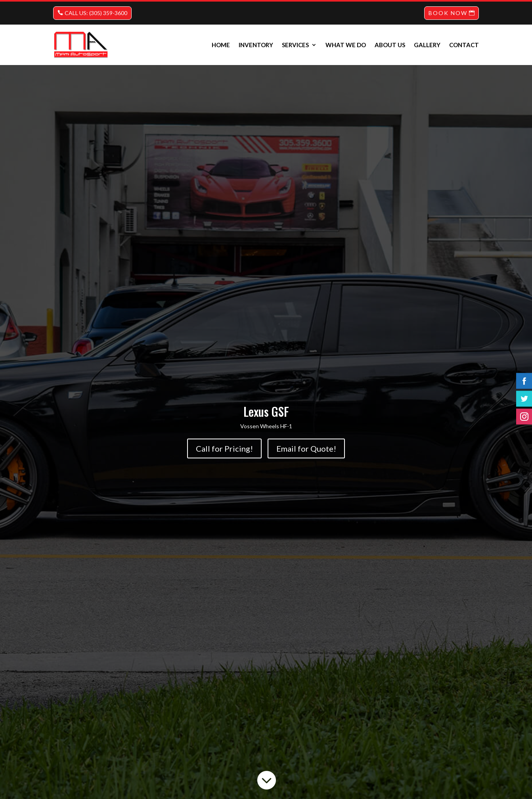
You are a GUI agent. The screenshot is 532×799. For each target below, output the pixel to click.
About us (390, 45)
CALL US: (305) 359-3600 (96, 13)
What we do (346, 45)
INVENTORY (256, 45)
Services (295, 45)
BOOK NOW (448, 13)
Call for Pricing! (224, 448)
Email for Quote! (306, 448)
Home (221, 45)
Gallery (427, 45)
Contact (464, 45)
